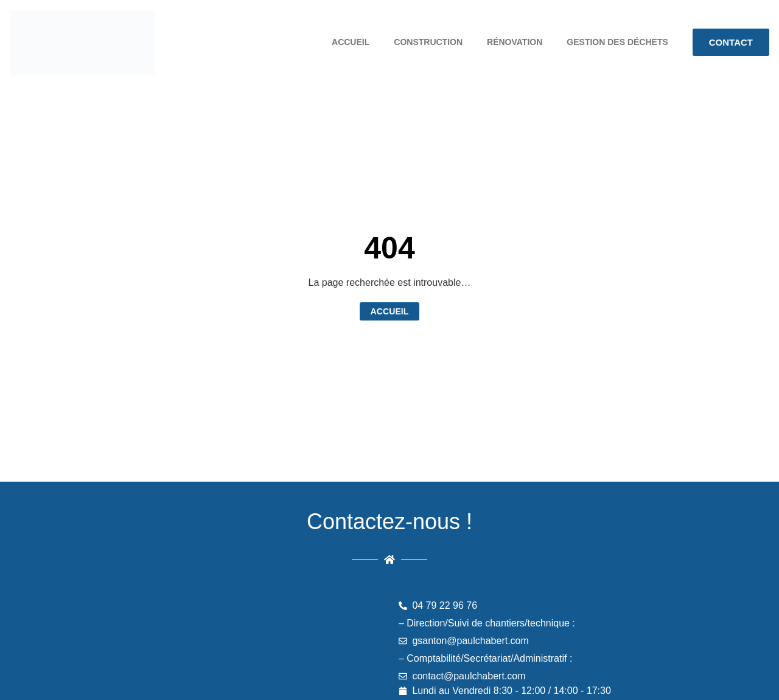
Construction (428, 42)
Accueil (351, 42)
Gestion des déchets (617, 42)
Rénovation (515, 42)
